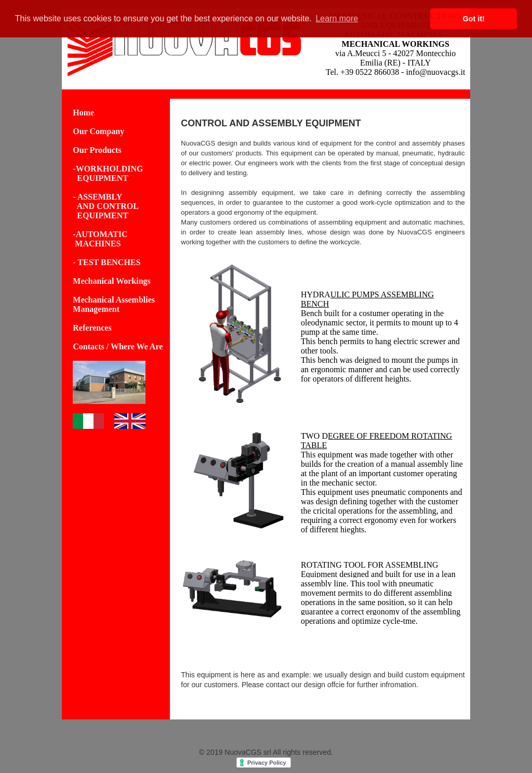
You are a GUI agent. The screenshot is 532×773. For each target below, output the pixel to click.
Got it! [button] (474, 19)
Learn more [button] (337, 18)
